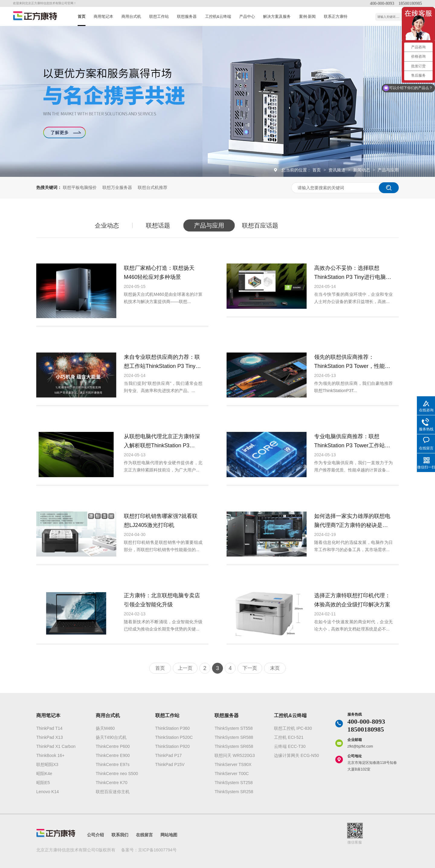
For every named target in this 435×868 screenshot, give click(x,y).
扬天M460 (105, 728)
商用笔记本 (103, 16)
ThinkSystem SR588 (234, 737)
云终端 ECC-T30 (290, 746)
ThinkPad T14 (49, 728)
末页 (275, 668)
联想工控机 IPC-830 (293, 728)
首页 (82, 16)
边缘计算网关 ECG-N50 (296, 755)
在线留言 (144, 835)
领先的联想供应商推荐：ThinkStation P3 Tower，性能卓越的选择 (352, 362)
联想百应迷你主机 (113, 792)
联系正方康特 (336, 16)
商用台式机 (131, 16)
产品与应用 (388, 170)
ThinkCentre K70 (112, 783)
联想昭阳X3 (47, 764)
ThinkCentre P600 (113, 746)
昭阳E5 (43, 783)
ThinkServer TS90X (233, 764)
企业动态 (107, 225)
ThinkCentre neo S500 (117, 774)
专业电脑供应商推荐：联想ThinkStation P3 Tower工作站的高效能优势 (352, 442)
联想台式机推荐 (153, 187)
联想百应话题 (260, 225)
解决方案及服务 (277, 16)
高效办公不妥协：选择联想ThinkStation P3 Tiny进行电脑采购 (353, 273)
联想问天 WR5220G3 (235, 755)
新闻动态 (362, 170)
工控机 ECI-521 (289, 737)
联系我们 (120, 835)
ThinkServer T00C (232, 774)
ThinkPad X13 (50, 737)
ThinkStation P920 (172, 746)
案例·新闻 (308, 16)
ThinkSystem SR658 (234, 746)
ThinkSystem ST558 (234, 728)
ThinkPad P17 (169, 755)
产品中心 (247, 16)
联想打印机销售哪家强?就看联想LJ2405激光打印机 (161, 521)
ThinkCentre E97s (113, 764)
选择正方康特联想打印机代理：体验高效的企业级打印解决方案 (352, 600)
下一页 (250, 668)
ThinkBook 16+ (50, 755)
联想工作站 (159, 16)
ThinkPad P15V (170, 764)
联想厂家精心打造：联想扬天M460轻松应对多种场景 (159, 273)
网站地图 (169, 835)
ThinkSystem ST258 (234, 783)
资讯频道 (337, 170)
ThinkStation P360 (172, 728)
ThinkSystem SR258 (234, 792)
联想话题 (158, 225)
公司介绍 (95, 835)
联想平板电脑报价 (80, 187)
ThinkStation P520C (174, 737)
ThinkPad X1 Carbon (56, 746)
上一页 (185, 668)
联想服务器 (187, 16)
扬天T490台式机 (111, 737)
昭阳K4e (44, 774)
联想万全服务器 (117, 187)
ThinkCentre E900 (113, 755)
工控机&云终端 (218, 16)
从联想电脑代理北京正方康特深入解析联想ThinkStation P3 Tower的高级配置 (162, 442)
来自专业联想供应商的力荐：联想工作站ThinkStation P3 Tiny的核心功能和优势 (162, 362)
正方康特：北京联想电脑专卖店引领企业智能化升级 (162, 600)
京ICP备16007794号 (157, 850)
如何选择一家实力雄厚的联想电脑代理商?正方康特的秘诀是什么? (352, 521)
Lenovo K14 (48, 792)
